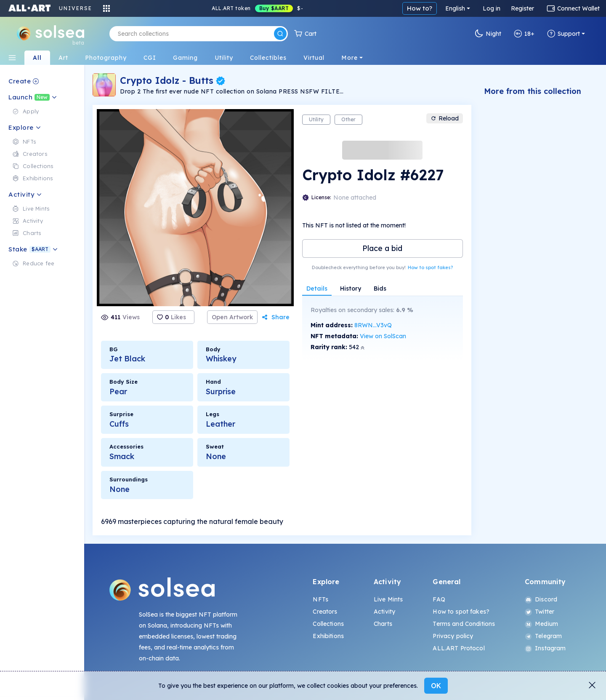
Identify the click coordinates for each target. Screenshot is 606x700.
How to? (420, 8)
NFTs (320, 599)
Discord (541, 599)
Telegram (543, 636)
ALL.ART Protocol (458, 648)
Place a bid (382, 248)
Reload (445, 118)
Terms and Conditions (464, 624)
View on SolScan (383, 336)
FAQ (439, 599)
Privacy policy (453, 636)
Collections (328, 624)
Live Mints (388, 599)
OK (436, 686)
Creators (325, 612)
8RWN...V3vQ (373, 325)
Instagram (545, 648)
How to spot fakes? (430, 267)
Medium (541, 624)
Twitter (540, 612)
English (455, 8)
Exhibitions (328, 636)
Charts (383, 624)
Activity (384, 612)
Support (563, 34)
